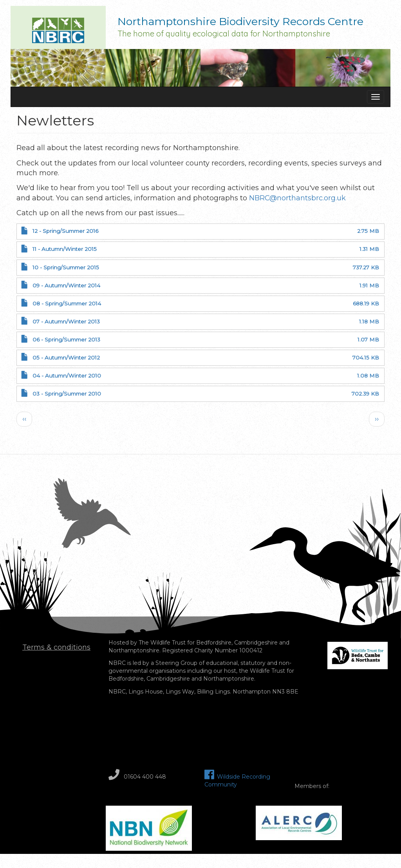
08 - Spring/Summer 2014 (67, 303)
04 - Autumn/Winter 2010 (67, 376)
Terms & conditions (56, 647)
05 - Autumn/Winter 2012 (66, 358)
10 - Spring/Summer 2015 (66, 267)
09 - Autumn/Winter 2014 (66, 285)
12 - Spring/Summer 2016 (65, 231)
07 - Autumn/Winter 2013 (66, 321)
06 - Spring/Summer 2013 (66, 340)
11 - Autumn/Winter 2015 (65, 249)
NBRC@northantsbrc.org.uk (297, 198)
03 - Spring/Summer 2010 (67, 394)
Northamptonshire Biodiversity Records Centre (240, 22)
